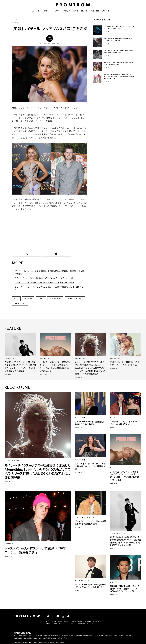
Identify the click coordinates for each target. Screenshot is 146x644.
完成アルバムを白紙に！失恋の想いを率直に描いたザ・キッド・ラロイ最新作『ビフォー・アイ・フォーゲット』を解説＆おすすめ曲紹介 (20, 367)
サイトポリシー (57, 623)
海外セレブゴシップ (20, 303)
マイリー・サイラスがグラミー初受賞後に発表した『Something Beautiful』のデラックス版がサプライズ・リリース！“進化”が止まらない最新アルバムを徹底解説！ (90, 368)
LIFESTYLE (106, 11)
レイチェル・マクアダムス (75, 299)
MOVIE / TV (66, 11)
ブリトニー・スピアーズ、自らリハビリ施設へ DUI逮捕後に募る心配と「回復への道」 (49, 288)
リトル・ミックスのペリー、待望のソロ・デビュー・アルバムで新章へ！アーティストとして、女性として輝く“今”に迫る (55, 367)
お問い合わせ (81, 623)
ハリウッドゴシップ (55, 299)
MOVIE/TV (67, 621)
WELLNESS (95, 11)
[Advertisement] (50, 230)
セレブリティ (28, 299)
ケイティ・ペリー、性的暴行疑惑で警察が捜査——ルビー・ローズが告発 (45, 283)
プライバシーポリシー (69, 623)
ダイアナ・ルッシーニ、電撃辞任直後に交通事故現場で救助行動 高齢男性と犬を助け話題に (50, 272)
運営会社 (48, 623)
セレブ (16, 299)
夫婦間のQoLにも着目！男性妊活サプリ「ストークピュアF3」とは (125, 364)
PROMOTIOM (10, 359)
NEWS (39, 11)
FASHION (48, 11)
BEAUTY (56, 11)
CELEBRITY (85, 11)
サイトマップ (91, 623)
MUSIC (76, 11)
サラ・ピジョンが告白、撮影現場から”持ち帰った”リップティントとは (44, 278)
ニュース (41, 299)
